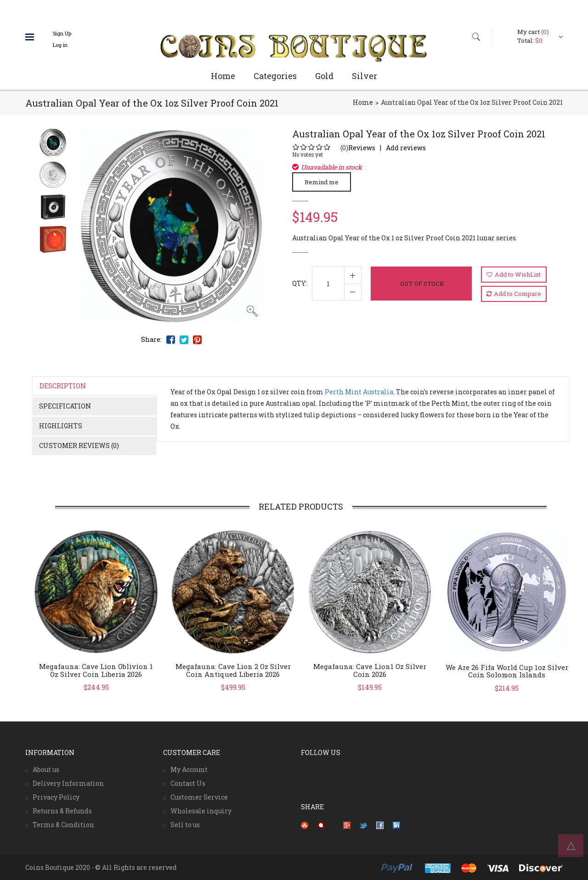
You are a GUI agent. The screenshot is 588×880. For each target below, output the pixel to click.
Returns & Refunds (62, 811)
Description (63, 386)
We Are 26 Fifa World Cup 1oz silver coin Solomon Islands (507, 671)
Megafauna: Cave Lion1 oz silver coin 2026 (370, 670)
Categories (275, 76)
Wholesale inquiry (201, 811)
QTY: (300, 283)
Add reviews (406, 148)
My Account (189, 769)
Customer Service (199, 797)
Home (223, 76)
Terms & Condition (63, 825)
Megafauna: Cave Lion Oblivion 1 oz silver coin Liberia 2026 (96, 670)
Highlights (61, 426)
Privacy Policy (56, 797)
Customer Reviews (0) (79, 446)
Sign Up (62, 33)
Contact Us (188, 783)
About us (46, 769)
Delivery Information (68, 783)
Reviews (358, 148)
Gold (324, 76)
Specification (65, 406)
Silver (365, 76)
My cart (533, 32)
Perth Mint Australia (359, 392)
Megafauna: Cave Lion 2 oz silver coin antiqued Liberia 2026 (233, 670)
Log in (60, 45)
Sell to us (185, 825)
